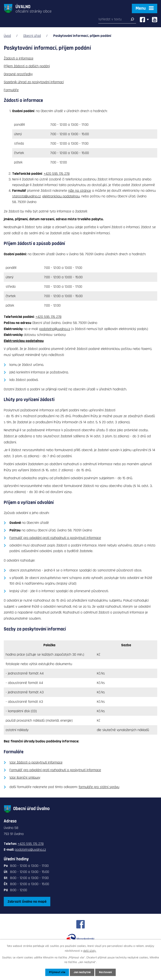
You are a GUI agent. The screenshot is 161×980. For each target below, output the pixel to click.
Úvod (7, 36)
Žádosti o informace (19, 58)
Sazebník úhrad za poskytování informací (34, 82)
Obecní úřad (32, 36)
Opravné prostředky (18, 74)
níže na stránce (80, 191)
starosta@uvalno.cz (26, 196)
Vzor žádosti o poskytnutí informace (36, 762)
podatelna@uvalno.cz (55, 329)
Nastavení (105, 972)
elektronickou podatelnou (61, 196)
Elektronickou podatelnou (24, 341)
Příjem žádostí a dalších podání (27, 66)
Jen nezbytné (82, 972)
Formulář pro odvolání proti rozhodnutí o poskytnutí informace (55, 538)
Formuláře (11, 90)
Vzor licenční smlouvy (25, 777)
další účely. (90, 951)
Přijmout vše (57, 972)
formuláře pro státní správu (99, 787)
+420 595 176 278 (57, 174)
